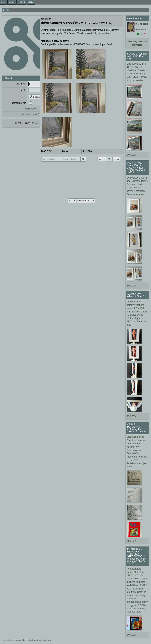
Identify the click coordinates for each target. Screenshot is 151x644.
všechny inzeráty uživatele (137, 43)
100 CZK (132, 635)
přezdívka (21, 84)
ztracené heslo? (31, 114)
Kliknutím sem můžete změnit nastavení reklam (27, 640)
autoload (82, 201)
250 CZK (132, 416)
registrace (31, 109)
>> (118, 159)
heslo (23, 90)
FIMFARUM (142, 24)
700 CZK (132, 155)
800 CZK (132, 286)
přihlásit (35, 97)
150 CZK (132, 541)
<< (100, 159)
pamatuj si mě (19, 103)
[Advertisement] (82, 180)
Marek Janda (39, 123)
